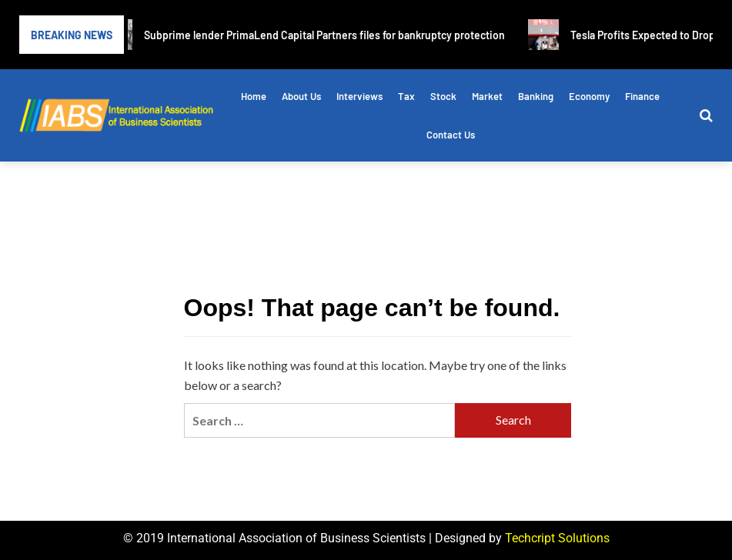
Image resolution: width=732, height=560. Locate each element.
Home (254, 96)
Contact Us (451, 135)
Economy (589, 96)
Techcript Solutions (557, 538)
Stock (443, 96)
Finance (642, 96)
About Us (301, 96)
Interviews (359, 96)
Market (487, 96)
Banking (536, 96)
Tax (406, 96)
